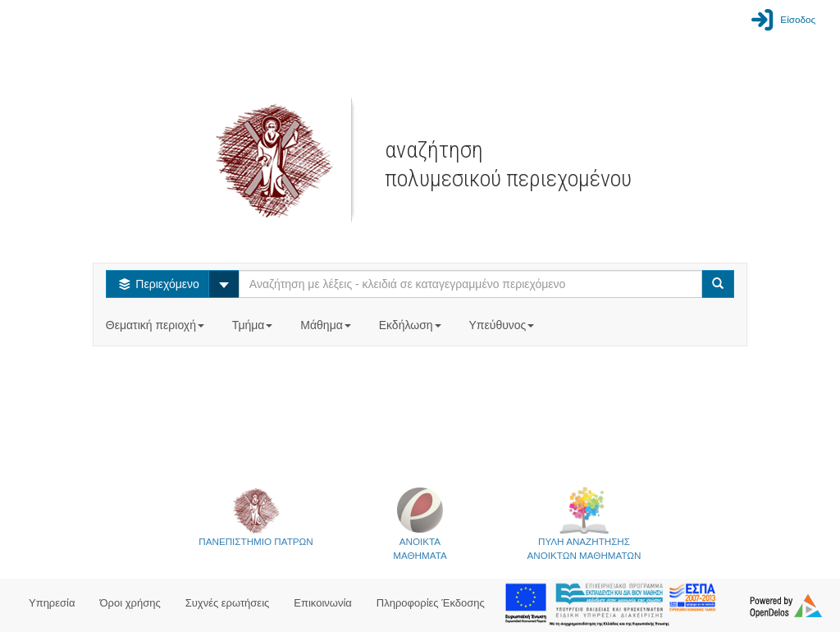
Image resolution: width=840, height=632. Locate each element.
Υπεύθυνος (503, 325)
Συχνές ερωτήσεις (228, 603)
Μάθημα (327, 325)
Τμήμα (254, 325)
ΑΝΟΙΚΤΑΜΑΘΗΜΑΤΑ (420, 523)
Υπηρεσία (52, 603)
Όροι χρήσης (130, 603)
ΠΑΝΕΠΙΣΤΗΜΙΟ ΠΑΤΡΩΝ (256, 516)
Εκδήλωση (412, 325)
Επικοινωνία (323, 603)
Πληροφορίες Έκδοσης (431, 603)
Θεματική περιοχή (157, 325)
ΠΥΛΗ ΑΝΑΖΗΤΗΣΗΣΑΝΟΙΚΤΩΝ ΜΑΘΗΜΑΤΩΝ (584, 523)
